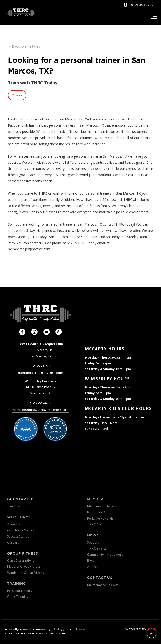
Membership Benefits (103, 506)
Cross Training (18, 597)
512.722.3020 (41, 403)
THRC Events (97, 548)
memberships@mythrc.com (40, 373)
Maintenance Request (103, 585)
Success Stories (18, 536)
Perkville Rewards (100, 518)
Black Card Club (99, 512)
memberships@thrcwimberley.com (41, 410)
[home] (20, 12)
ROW (152, 629)
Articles (93, 567)
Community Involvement (105, 555)
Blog (90, 560)
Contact (17, 95)
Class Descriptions (21, 560)
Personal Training (20, 591)
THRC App (95, 524)
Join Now (14, 506)
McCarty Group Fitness (24, 566)
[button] (154, 17)
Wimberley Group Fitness (26, 573)
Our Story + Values (20, 530)
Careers (13, 542)
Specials (93, 542)
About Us (14, 524)
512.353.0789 (41, 366)
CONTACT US (100, 578)
